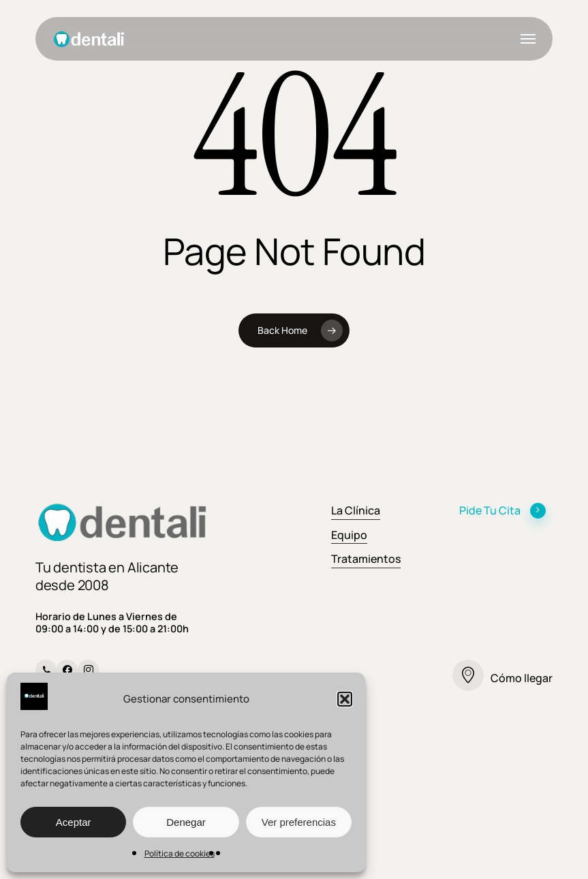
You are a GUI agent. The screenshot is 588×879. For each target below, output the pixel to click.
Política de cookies (180, 853)
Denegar (186, 822)
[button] (345, 699)
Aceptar (74, 822)
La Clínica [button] (356, 510)
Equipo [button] (349, 535)
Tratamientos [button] (366, 559)
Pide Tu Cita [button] (503, 510)
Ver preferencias (299, 822)
